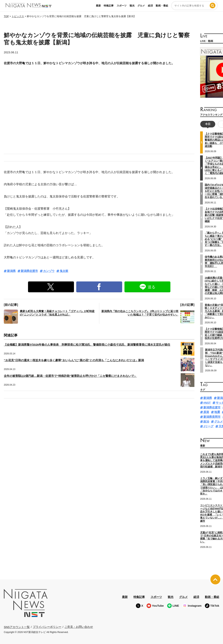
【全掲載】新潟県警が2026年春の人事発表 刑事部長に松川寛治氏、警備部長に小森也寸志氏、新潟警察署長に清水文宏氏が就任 (87, 345)
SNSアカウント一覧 (17, 627)
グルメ (141, 6)
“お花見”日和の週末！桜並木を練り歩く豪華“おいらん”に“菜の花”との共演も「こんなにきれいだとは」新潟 (74, 360)
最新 (98, 6)
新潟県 (11, 271)
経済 (150, 6)
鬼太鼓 (64, 271)
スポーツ (122, 6)
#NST (207, 403)
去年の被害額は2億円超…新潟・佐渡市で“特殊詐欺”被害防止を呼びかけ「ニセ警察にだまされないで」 (70, 376)
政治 (206, 421)
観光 (132, 6)
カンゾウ (49, 271)
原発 (206, 412)
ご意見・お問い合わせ (79, 627)
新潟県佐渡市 (29, 271)
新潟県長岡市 (212, 417)
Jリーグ (208, 426)
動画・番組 (162, 6)
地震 (217, 412)
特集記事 (109, 6)
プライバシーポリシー (47, 627)
